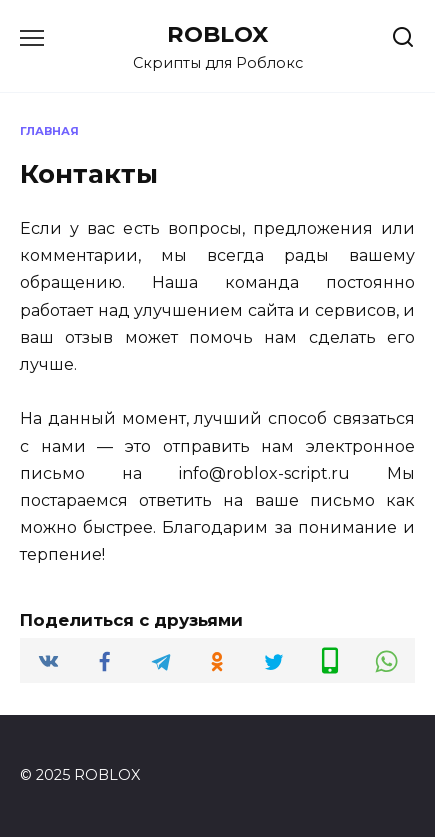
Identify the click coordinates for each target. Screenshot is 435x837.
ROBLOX (217, 34)
